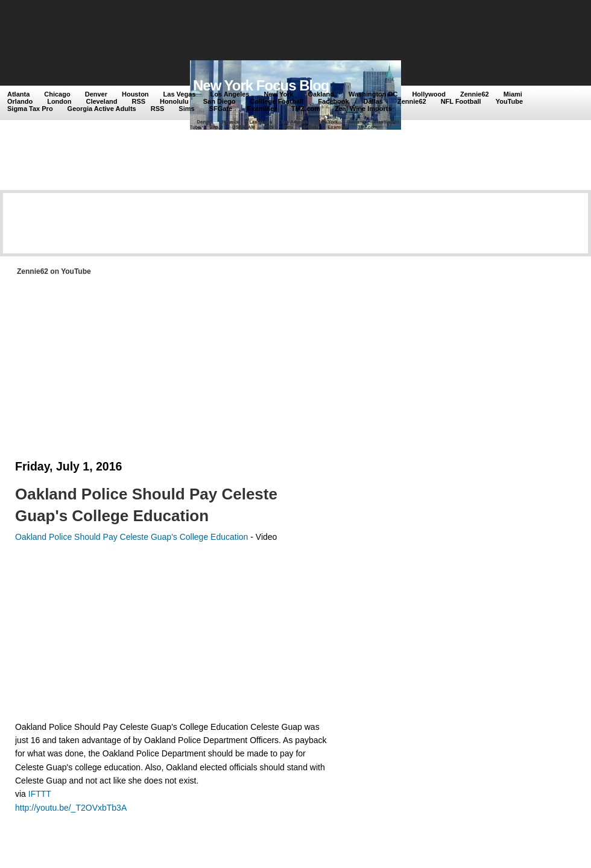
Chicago (57, 94)
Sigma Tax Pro (30, 109)
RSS (138, 101)
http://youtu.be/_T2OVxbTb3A (71, 808)
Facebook (333, 101)
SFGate (221, 109)
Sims (186, 109)
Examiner (262, 109)
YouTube (509, 101)
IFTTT (40, 794)
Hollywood (429, 94)
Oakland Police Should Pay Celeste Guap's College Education (146, 505)
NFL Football (461, 101)
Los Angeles (229, 94)
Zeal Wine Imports (363, 109)
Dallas (373, 101)
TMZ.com (306, 109)
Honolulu (174, 101)
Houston (135, 94)
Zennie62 (475, 94)
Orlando (20, 101)
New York (278, 94)
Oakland (321, 94)
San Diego (220, 101)
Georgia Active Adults (102, 109)
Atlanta (18, 94)
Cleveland (102, 101)
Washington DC (373, 94)
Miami (513, 94)
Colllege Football (277, 101)
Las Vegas (180, 94)
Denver (96, 94)
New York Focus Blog (261, 85)
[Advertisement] (229, 31)
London (59, 101)
